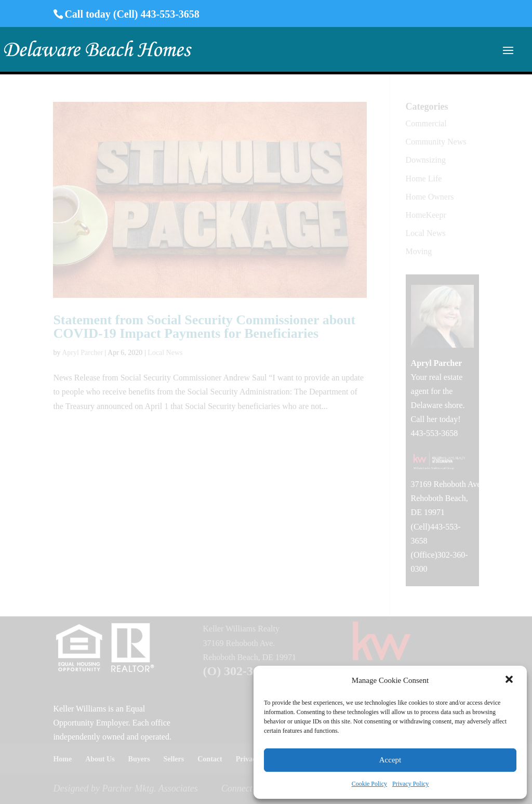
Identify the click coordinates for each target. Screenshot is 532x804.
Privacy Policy (410, 784)
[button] (510, 680)
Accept (390, 760)
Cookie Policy (369, 784)
